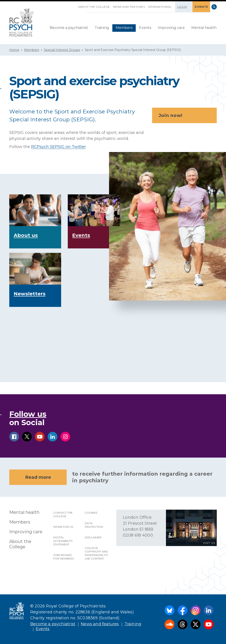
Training (102, 28)
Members (124, 28)
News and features (129, 7)
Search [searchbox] (214, 7)
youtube (40, 437)
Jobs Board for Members (63, 557)
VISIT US (209, 543)
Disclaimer (93, 537)
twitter (27, 437)
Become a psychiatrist (69, 28)
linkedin (53, 437)
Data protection (94, 525)
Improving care (171, 28)
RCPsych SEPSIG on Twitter (58, 147)
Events (145, 28)
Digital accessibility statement (63, 541)
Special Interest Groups (62, 50)
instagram (65, 437)
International (160, 7)
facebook (14, 437)
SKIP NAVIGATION (75, 5)
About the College (94, 7)
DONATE (201, 7)
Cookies (91, 513)
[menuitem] (69, 28)
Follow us (28, 414)
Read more (38, 477)
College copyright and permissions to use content (96, 553)
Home (14, 50)
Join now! (186, 115)
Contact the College (63, 514)
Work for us (63, 527)
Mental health (204, 28)
